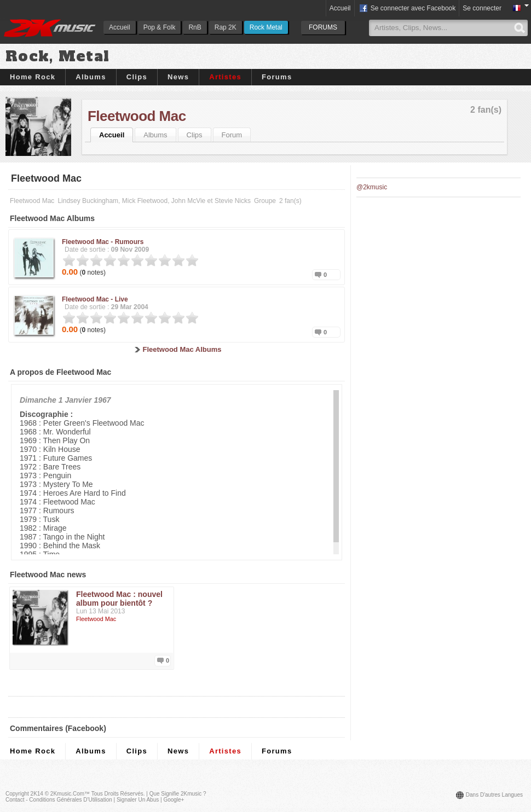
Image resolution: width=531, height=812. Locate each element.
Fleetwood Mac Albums (182, 349)
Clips (137, 77)
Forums (277, 77)
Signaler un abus (138, 800)
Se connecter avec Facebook (407, 9)
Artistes (225, 77)
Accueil (120, 27)
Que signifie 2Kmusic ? (178, 794)
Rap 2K (226, 27)
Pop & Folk (160, 27)
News (178, 77)
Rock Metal (266, 27)
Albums (91, 77)
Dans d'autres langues (494, 795)
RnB (195, 27)
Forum (232, 135)
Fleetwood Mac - (103, 242)
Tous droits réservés (117, 794)
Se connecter (482, 8)
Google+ (174, 800)
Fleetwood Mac (137, 116)
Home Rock (33, 77)
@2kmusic (372, 187)
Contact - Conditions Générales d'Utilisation (59, 800)
